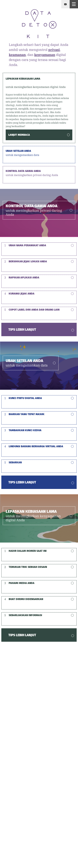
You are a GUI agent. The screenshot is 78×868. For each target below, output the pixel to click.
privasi (54, 50)
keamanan (17, 55)
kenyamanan (45, 55)
